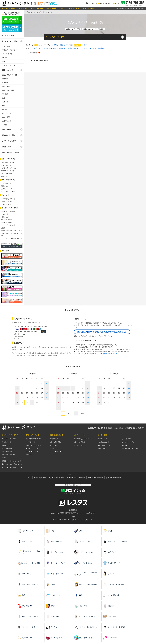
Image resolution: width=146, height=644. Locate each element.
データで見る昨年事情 (8, 225)
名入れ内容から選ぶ (8, 222)
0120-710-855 (135, 3)
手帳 (4, 62)
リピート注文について (55, 8)
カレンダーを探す (9, 8)
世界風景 (5, 83)
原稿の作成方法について (9, 163)
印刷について (5, 176)
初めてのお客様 (37, 8)
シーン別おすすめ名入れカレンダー (13, 467)
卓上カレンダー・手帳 (10, 41)
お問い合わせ (119, 9)
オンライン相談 (89, 8)
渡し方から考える (7, 220)
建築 (4, 106)
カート (116, 3)
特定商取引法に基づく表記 (130, 448)
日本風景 (5, 79)
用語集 (3, 228)
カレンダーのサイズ (8, 174)
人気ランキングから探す (10, 152)
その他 (5, 125)
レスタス (28, 478)
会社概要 (125, 445)
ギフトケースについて (8, 192)
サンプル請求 (140, 9)
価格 (61, 45)
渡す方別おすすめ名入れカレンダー (13, 464)
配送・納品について (104, 445)
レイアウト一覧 (6, 165)
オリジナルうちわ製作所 (76, 478)
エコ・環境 (6, 117)
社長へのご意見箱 (7, 202)
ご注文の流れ (54, 439)
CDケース (6, 58)
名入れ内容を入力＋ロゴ (9, 168)
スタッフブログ (6, 204)
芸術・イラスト (7, 102)
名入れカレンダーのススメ (10, 211)
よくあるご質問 (73, 8)
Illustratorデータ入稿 (8, 171)
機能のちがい (5, 217)
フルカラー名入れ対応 (10, 65)
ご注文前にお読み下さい (9, 199)
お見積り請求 (130, 9)
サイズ (66, 45)
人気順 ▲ (55, 45)
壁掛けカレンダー (8, 70)
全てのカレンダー (8, 36)
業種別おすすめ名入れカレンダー (12, 231)
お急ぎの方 (23, 8)
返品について (5, 186)
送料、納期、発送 (7, 183)
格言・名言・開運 (8, 90)
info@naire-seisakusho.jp (108, 354)
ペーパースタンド (8, 54)
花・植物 (5, 94)
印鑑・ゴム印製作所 (96, 478)
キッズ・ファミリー (9, 113)
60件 (35, 45)
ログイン (93, 3)
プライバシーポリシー (129, 442)
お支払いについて (7, 189)
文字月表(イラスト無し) (10, 75)
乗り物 (5, 109)
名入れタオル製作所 (56, 478)
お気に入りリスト (105, 3)
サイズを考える (6, 214)
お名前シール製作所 (114, 478)
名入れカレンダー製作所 (33, 12)
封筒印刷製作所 (40, 478)
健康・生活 (6, 86)
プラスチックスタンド (10, 50)
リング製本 (6, 46)
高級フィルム (7, 121)
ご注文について (103, 439)
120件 (41, 45)
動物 (4, 98)
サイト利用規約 (127, 439)
